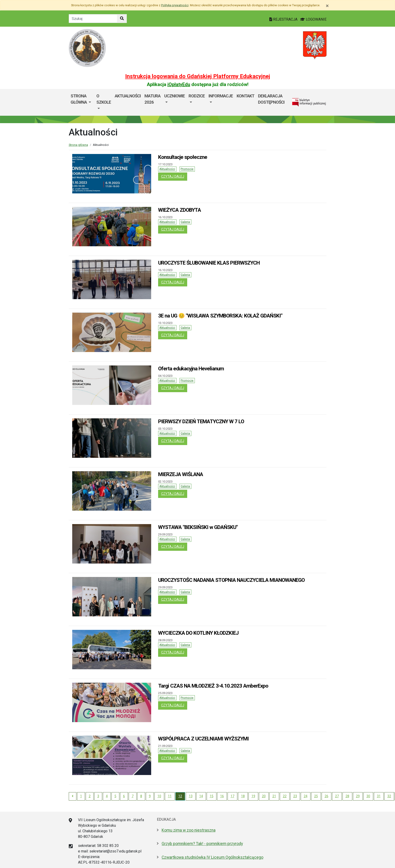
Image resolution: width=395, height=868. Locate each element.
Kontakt (245, 96)
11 (170, 796)
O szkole (104, 99)
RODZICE (197, 96)
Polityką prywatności (175, 5)
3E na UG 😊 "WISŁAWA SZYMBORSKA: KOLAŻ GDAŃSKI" (220, 316)
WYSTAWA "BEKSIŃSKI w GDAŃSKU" (198, 527)
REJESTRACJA (284, 19)
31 (379, 796)
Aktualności (128, 96)
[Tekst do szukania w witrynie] (93, 19)
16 (222, 796)
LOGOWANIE (313, 19)
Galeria (185, 222)
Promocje (187, 169)
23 (295, 796)
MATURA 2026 (152, 99)
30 (368, 796)
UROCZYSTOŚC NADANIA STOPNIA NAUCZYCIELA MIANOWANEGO (231, 580)
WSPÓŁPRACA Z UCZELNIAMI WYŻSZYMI (203, 739)
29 (358, 796)
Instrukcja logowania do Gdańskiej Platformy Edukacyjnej (198, 76)
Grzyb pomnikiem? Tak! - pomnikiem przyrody (202, 844)
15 (212, 796)
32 (389, 796)
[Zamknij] (327, 6)
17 (232, 796)
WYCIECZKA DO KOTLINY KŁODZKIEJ (198, 633)
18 (243, 796)
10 (159, 796)
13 (191, 796)
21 (274, 796)
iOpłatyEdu (179, 84)
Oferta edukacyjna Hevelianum (191, 368)
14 (201, 796)
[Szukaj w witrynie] (122, 19)
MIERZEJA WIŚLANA (181, 474)
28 (347, 796)
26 (326, 796)
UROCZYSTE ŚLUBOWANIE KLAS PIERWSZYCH (209, 263)
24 (306, 796)
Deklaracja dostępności (271, 99)
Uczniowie (175, 96)
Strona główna (78, 145)
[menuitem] (82, 102)
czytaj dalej (174, 176)
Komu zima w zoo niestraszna (189, 830)
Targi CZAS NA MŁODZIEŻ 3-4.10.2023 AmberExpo (213, 686)
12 (180, 796)
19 (253, 796)
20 (264, 796)
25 (316, 796)
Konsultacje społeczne (183, 157)
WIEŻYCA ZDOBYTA (180, 210)
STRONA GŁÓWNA (79, 99)
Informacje (221, 96)
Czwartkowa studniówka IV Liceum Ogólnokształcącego (212, 857)
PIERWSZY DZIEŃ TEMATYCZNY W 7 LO (201, 421)
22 (285, 796)
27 (337, 796)
